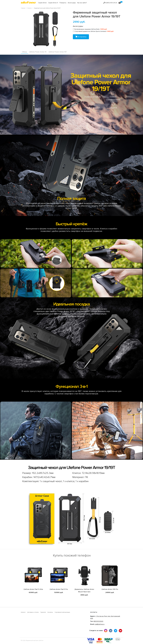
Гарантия (43, 612)
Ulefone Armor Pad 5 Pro (59, 589)
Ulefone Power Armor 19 (38, 52)
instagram (106, 631)
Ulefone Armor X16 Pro (110, 589)
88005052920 (98, 621)
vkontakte (111, 631)
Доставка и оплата (33, 612)
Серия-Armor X (53, 3)
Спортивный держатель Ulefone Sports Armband (93, 31)
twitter (116, 631)
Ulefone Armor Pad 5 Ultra (33, 589)
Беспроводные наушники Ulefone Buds (90, 29)
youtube (120, 631)
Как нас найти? (82, 3)
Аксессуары (72, 3)
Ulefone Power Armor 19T (58, 52)
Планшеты (63, 3)
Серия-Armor (42, 3)
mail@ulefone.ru (99, 624)
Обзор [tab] (24, 52)
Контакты (50, 612)
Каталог (23, 612)
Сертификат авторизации (62, 612)
